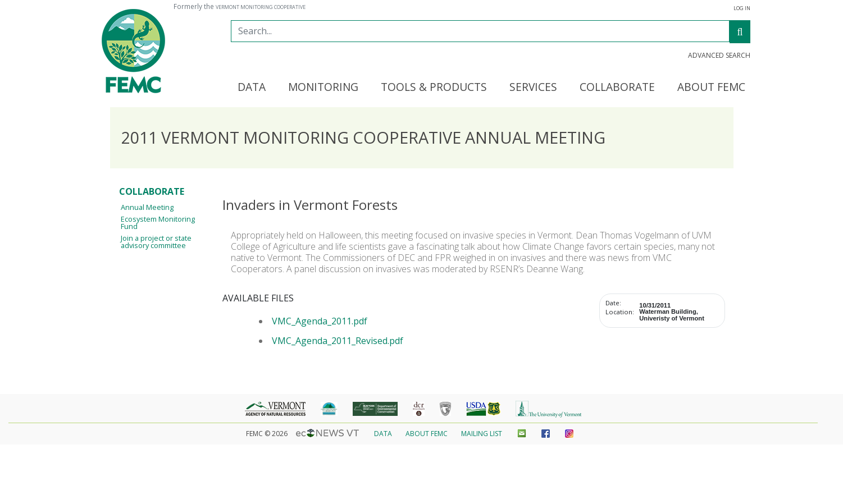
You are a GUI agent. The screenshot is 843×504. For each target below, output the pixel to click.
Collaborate (152, 191)
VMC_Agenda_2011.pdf (320, 321)
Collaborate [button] (617, 88)
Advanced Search (719, 56)
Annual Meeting (147, 207)
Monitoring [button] (323, 88)
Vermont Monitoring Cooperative (261, 7)
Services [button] (533, 88)
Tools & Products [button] (434, 88)
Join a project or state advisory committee (156, 242)
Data (383, 434)
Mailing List (482, 434)
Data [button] (252, 88)
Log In (742, 8)
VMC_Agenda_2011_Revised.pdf (338, 341)
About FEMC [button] (711, 88)
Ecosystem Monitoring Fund (158, 223)
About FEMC (427, 434)
